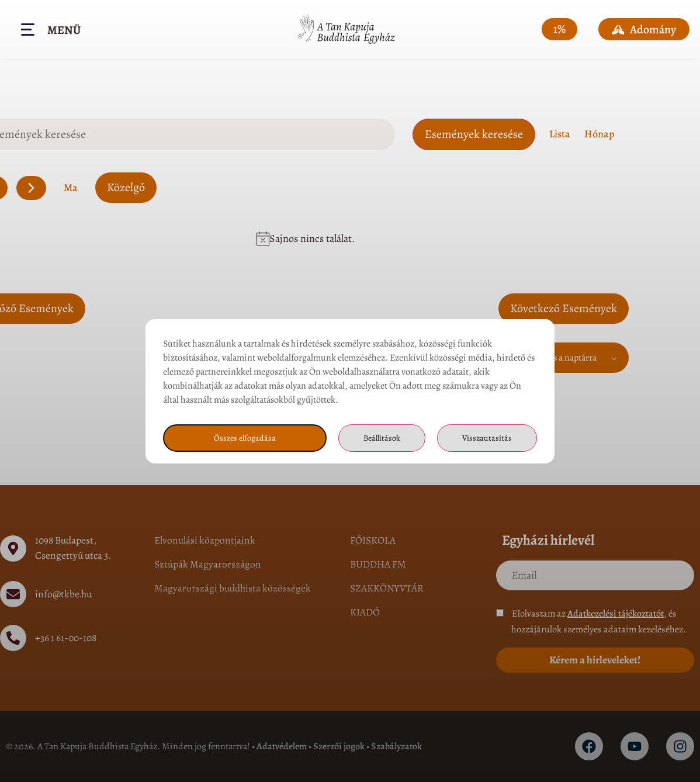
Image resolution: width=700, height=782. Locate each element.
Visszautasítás (487, 438)
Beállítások (380, 438)
